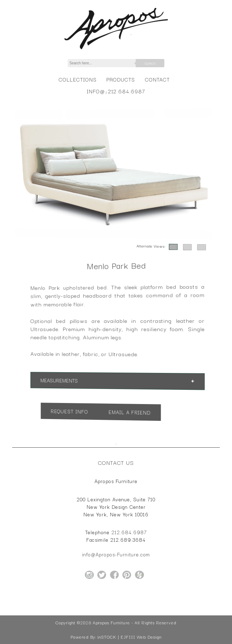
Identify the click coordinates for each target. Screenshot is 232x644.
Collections (78, 79)
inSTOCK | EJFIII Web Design (129, 637)
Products (121, 79)
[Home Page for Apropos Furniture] (116, 49)
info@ (96, 91)
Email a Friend (129, 412)
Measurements (64, 379)
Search (150, 63)
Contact (157, 79)
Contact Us (116, 462)
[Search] (106, 63)
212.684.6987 (127, 91)
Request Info (74, 410)
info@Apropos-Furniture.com (116, 554)
